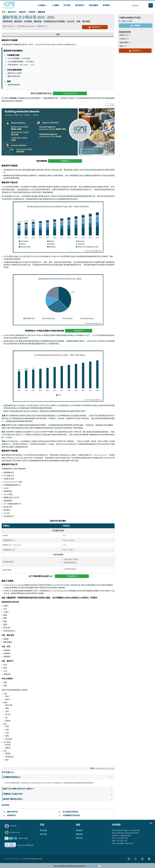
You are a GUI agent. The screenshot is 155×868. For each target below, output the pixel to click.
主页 (4, 12)
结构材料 (32, 12)
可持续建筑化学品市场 (71, 815)
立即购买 (136, 26)
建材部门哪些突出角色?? (59, 799)
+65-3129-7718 (122, 841)
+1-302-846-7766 (122, 838)
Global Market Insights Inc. (13, 859)
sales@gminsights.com (125, 843)
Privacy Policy (91, 866)
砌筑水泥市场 (12, 812)
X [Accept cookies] (100, 866)
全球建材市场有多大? (59, 777)
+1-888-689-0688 (125, 835)
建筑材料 (22, 12)
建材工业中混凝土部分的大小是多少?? (59, 789)
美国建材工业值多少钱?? (59, 794)
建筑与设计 (12, 12)
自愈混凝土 (13, 98)
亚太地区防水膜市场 (70, 812)
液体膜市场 (11, 815)
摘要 (58, 34)
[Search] (151, 5)
